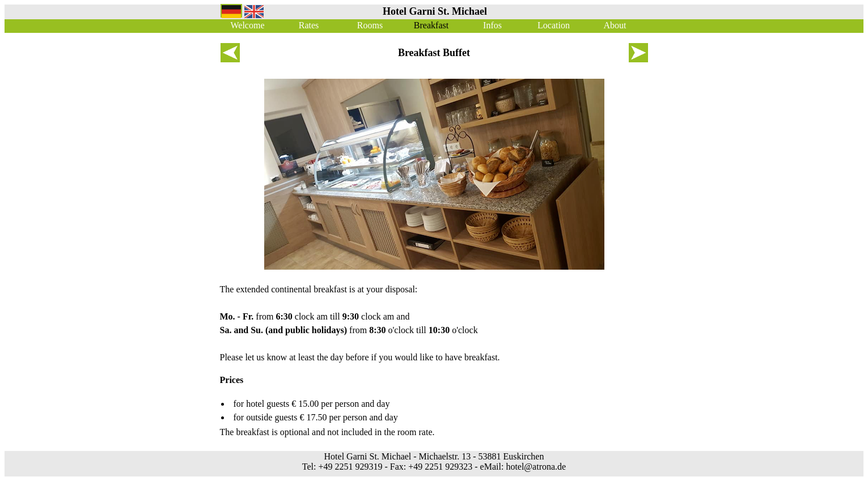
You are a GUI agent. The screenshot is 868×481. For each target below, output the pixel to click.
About (615, 25)
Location (554, 25)
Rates (309, 25)
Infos (492, 25)
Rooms (370, 25)
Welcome (247, 25)
